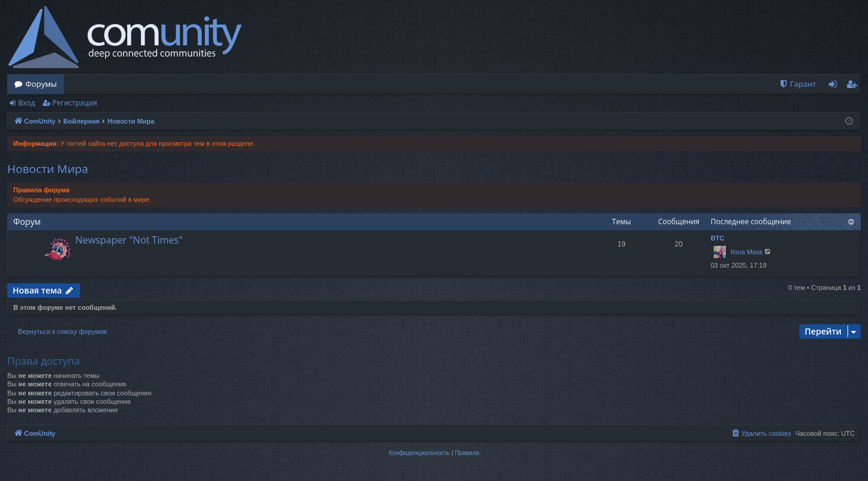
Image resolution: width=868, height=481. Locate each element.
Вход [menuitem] (835, 86)
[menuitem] (797, 84)
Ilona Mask (747, 252)
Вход (27, 103)
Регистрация (75, 103)
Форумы (41, 84)
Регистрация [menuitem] (854, 86)
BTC (718, 238)
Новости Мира (48, 169)
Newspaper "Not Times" (129, 240)
